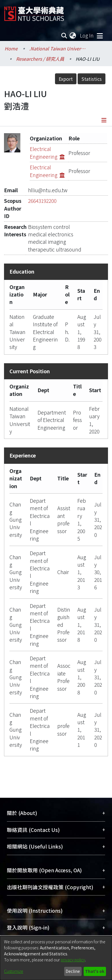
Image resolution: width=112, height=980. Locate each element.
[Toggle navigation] (100, 36)
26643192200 (42, 201)
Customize (14, 971)
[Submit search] (64, 36)
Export (66, 79)
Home (11, 48)
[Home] (34, 12)
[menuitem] (73, 36)
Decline (73, 971)
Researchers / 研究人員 (40, 59)
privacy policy (73, 960)
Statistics (92, 79)
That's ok (95, 971)
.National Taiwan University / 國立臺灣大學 (58, 48)
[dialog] (56, 958)
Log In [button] (87, 35)
